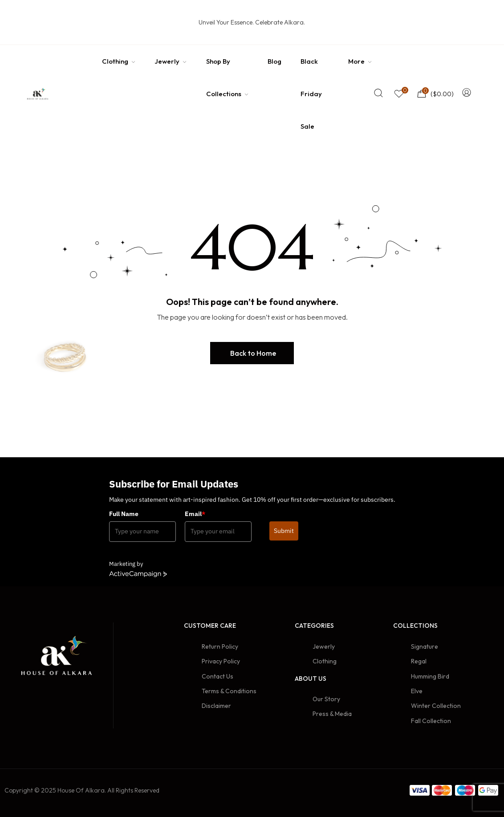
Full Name (124, 514)
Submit (284, 531)
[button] (252, 353)
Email (195, 514)
